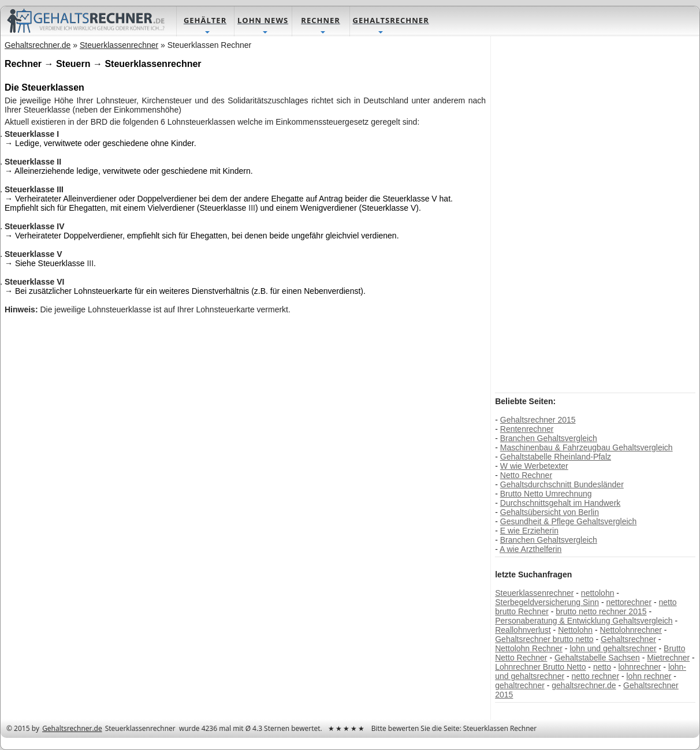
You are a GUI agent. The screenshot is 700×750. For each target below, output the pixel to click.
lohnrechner (639, 667)
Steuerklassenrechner (534, 593)
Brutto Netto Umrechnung (546, 494)
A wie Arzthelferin (530, 549)
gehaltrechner (520, 685)
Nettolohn (575, 630)
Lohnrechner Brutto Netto (540, 667)
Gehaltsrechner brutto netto (544, 639)
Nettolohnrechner (631, 630)
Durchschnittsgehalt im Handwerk (561, 503)
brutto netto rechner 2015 (601, 611)
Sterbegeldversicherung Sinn (547, 602)
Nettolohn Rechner (529, 648)
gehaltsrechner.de (584, 685)
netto (602, 667)
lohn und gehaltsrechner (613, 648)
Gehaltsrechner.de (72, 728)
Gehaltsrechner (628, 639)
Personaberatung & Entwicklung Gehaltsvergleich (584, 621)
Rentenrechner (527, 429)
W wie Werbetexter (534, 466)
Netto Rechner (526, 475)
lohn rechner (649, 676)
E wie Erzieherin (529, 531)
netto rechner (596, 676)
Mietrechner (668, 658)
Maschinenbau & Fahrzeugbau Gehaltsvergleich (587, 447)
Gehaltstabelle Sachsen (597, 658)
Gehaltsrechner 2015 (538, 420)
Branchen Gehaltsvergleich (549, 438)
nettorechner (629, 602)
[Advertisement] (582, 214)
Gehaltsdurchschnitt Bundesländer (562, 484)
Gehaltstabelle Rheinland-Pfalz (556, 457)
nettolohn (598, 593)
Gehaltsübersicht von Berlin (550, 512)
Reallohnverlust (523, 630)
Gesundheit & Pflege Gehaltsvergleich (569, 521)
